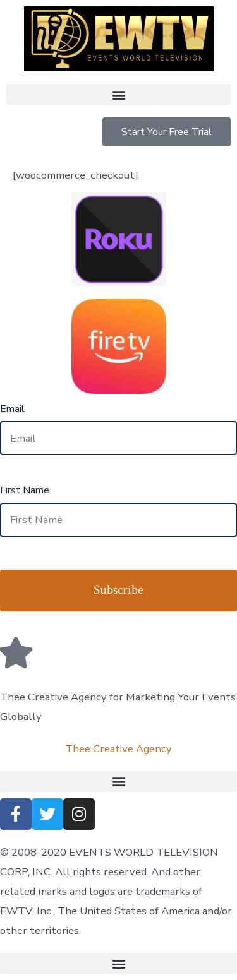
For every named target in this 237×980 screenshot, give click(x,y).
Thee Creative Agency (118, 749)
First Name (25, 490)
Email (12, 409)
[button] (118, 94)
